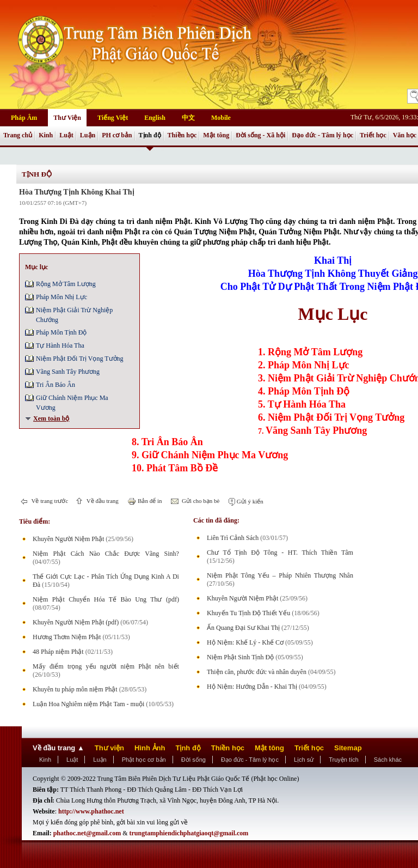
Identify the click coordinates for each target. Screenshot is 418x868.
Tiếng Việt (113, 118)
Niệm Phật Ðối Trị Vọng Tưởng (80, 359)
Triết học (373, 135)
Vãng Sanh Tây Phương (68, 372)
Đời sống (193, 760)
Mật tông (216, 135)
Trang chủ (18, 135)
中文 (188, 118)
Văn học (405, 135)
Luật (66, 135)
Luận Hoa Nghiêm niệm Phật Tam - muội (88, 704)
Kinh (46, 135)
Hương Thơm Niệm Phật (67, 637)
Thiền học (182, 135)
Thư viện (109, 748)
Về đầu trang (102, 501)
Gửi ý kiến (249, 501)
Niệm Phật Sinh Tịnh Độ (240, 657)
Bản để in (149, 501)
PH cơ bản (117, 135)
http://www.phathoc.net (91, 811)
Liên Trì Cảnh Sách (233, 538)
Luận (88, 135)
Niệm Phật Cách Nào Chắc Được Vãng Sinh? (106, 554)
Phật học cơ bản (144, 760)
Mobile (221, 118)
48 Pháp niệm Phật (58, 652)
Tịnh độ (150, 135)
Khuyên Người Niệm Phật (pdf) (76, 622)
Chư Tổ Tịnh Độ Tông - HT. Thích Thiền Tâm (280, 553)
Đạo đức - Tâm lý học (322, 135)
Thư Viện (67, 118)
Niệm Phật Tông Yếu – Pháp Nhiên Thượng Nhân (280, 575)
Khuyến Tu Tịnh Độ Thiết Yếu (248, 613)
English (155, 118)
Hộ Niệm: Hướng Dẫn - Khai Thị (252, 687)
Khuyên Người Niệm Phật (68, 539)
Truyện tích (344, 760)
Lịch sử (304, 760)
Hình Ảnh (150, 748)
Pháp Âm (24, 118)
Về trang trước (49, 501)
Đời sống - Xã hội (260, 135)
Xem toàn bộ (51, 418)
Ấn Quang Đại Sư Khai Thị (243, 628)
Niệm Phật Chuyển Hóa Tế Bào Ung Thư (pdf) (106, 599)
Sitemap (348, 748)
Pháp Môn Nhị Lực (62, 297)
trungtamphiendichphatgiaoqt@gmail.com (189, 833)
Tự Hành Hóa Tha (60, 345)
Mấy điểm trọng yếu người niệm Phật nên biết (106, 666)
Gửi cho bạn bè (200, 501)
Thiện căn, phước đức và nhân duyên (257, 672)
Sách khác (388, 760)
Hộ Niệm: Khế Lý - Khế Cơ (245, 642)
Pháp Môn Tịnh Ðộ (61, 332)
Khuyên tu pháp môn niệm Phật (75, 689)
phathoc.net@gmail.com (87, 833)
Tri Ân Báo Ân (56, 385)
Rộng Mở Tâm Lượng (66, 284)
